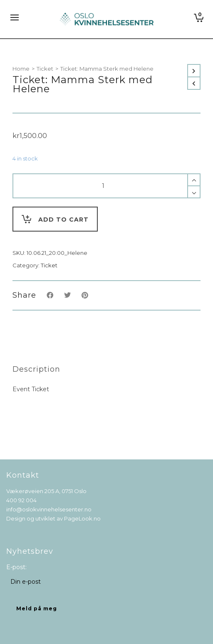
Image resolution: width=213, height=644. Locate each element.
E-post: (16, 567)
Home (21, 69)
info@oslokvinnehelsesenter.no (49, 509)
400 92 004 (21, 500)
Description (36, 369)
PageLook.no (82, 518)
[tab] (36, 369)
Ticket (45, 69)
